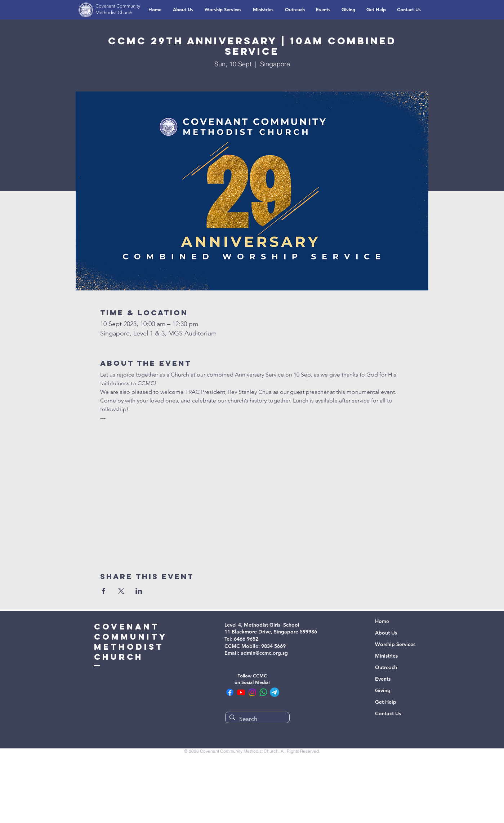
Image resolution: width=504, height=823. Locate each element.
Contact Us (388, 713)
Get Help (386, 702)
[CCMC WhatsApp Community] (263, 692)
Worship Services (395, 644)
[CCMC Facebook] (230, 692)
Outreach (386, 667)
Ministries (386, 656)
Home (382, 621)
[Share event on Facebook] (104, 591)
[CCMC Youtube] (241, 692)
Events (383, 679)
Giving (383, 690)
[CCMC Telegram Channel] (275, 692)
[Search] (257, 719)
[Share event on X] (121, 591)
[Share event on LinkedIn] (139, 591)
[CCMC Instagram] (252, 692)
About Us (386, 633)
